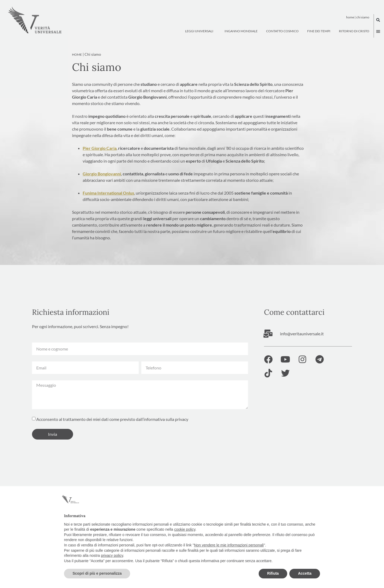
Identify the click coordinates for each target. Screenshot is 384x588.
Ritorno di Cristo (354, 31)
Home (350, 17)
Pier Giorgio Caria (100, 156)
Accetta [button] (305, 573)
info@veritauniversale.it (302, 341)
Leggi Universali (201, 31)
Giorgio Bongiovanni (102, 181)
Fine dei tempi (319, 31)
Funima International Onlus (108, 201)
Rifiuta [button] (273, 573)
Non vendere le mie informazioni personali (229, 545)
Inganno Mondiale (241, 31)
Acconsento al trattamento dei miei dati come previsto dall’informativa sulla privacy (112, 427)
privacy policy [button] (112, 555)
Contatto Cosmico (282, 31)
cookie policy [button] (185, 529)
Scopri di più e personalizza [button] (97, 573)
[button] (378, 20)
